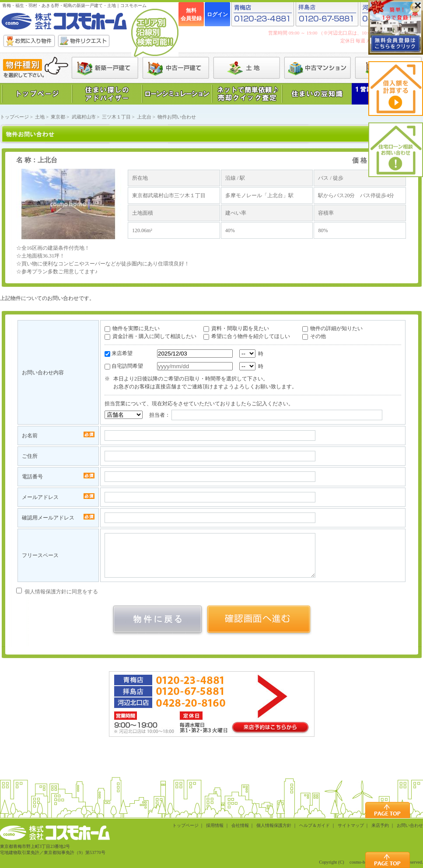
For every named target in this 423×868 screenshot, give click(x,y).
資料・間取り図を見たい (240, 328)
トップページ (14, 117)
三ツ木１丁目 (116, 117)
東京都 (58, 117)
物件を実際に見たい (136, 328)
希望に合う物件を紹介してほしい (251, 336)
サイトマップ (351, 825)
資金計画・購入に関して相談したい (154, 336)
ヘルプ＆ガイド (315, 825)
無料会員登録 (191, 14)
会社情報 (240, 825)
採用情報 (215, 825)
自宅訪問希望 (127, 366)
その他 (318, 336)
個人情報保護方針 (274, 825)
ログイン (217, 14)
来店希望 (122, 353)
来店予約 (380, 825)
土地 (40, 117)
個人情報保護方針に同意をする (57, 592)
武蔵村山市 (84, 117)
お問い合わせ (410, 825)
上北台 (144, 117)
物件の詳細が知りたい (336, 328)
